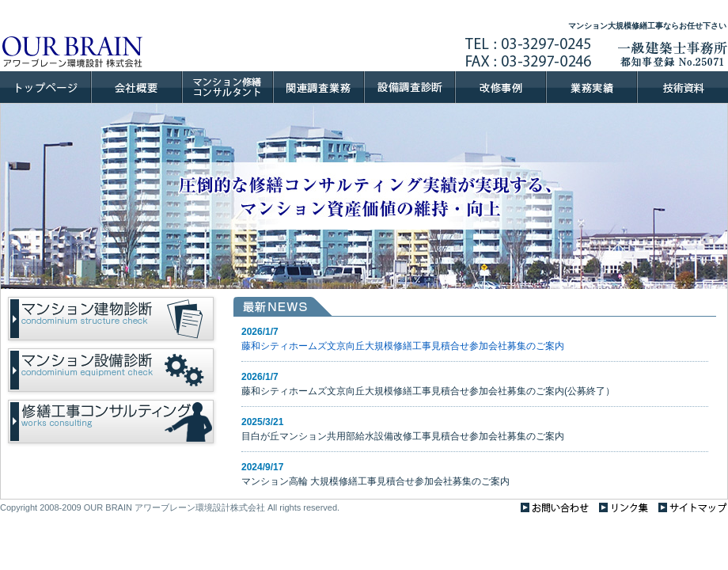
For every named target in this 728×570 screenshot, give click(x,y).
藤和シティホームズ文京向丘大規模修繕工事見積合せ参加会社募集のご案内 (403, 346)
